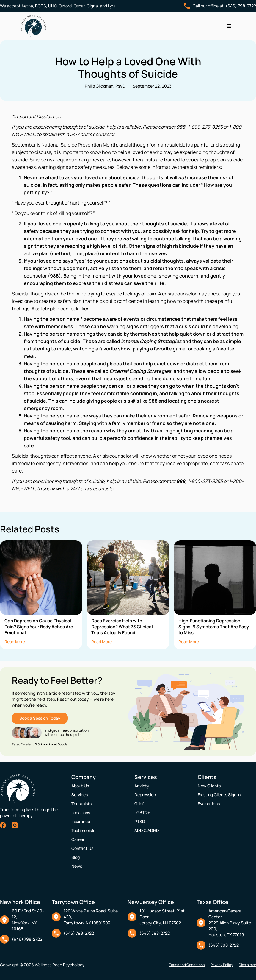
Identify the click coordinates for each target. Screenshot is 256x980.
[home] (33, 26)
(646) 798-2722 (241, 6)
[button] (229, 26)
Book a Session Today (40, 718)
